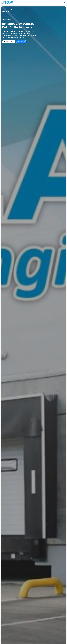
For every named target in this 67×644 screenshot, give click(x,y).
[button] (65, 2)
